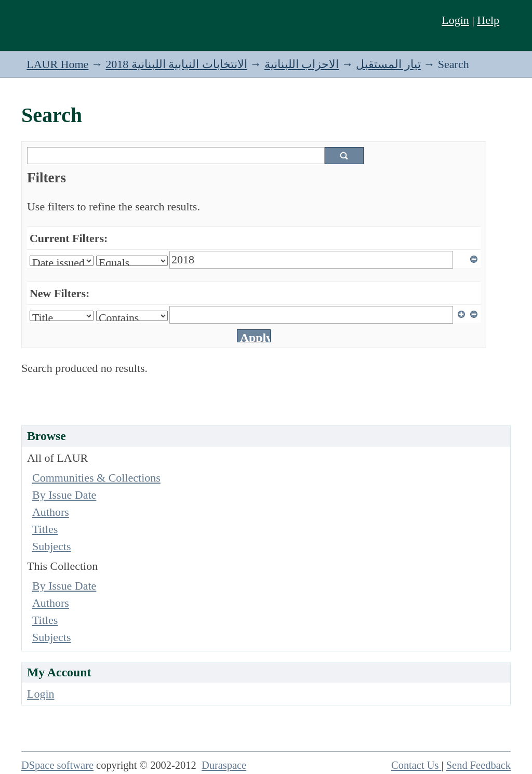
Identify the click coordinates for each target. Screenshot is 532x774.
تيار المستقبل (388, 64)
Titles (45, 529)
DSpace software (57, 765)
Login (455, 20)
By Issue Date (64, 495)
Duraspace (224, 765)
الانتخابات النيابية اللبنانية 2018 (176, 64)
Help (488, 20)
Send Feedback (478, 765)
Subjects (52, 546)
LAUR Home (57, 64)
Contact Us (416, 765)
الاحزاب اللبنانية (302, 64)
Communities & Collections (96, 478)
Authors (51, 512)
